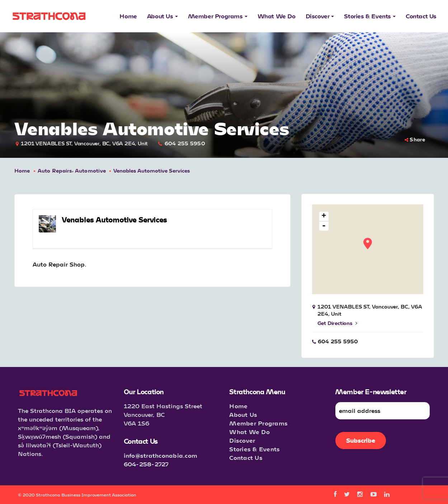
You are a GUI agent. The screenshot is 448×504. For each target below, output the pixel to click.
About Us (243, 414)
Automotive (91, 171)
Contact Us (246, 458)
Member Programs (258, 423)
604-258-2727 (146, 464)
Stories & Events (254, 449)
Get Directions (337, 323)
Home (22, 171)
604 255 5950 (185, 143)
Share (415, 139)
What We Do (249, 432)
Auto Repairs (55, 171)
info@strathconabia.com (161, 455)
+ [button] (324, 216)
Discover (242, 440)
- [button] (324, 226)
